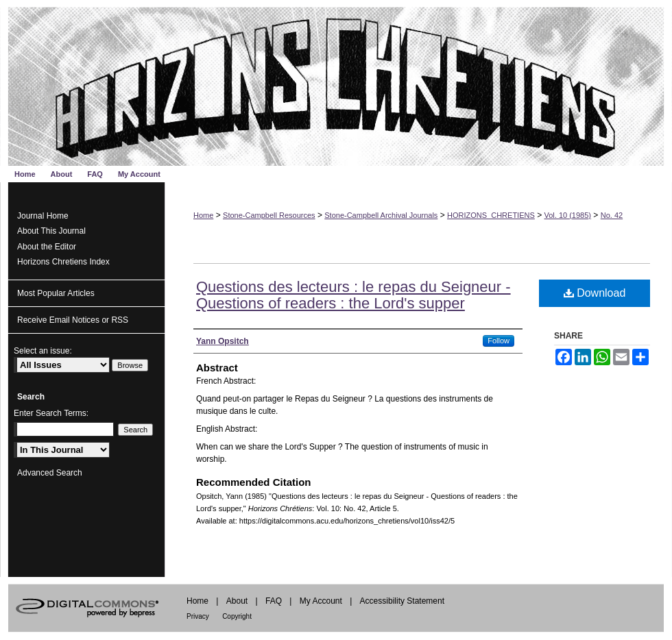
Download (595, 293)
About (237, 601)
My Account (321, 601)
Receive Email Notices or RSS (73, 320)
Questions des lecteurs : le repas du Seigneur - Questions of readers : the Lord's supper (353, 295)
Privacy (198, 616)
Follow (499, 341)
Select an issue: (43, 351)
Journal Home (43, 216)
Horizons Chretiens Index (63, 262)
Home (203, 215)
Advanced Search (50, 473)
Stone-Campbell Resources (269, 215)
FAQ (274, 601)
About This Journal (51, 231)
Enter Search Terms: (51, 413)
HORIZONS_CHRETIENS (491, 215)
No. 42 (612, 215)
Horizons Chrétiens (336, 83)
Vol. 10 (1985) (568, 215)
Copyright (237, 616)
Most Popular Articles (56, 293)
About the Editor (47, 247)
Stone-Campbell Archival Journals (381, 215)
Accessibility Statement (402, 601)
